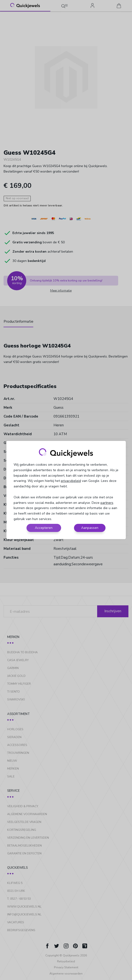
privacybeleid (71, 481)
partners (107, 503)
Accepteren (44, 528)
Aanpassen (90, 528)
